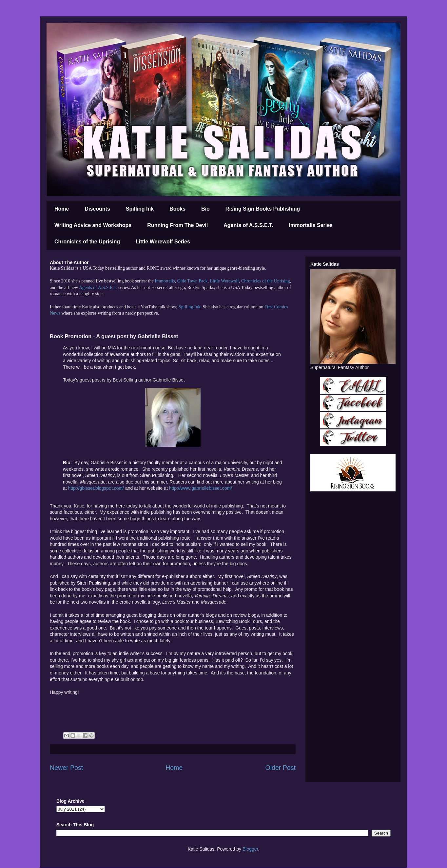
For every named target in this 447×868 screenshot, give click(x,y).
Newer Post (66, 768)
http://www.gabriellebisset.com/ (201, 488)
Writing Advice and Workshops (93, 225)
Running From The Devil (177, 225)
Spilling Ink (140, 209)
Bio (205, 209)
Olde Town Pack (193, 281)
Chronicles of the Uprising (87, 242)
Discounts (97, 209)
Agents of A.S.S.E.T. (248, 225)
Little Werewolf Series (163, 242)
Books (177, 209)
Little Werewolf (224, 281)
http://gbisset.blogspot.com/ (96, 488)
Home (62, 209)
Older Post (280, 768)
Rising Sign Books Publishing (263, 209)
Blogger (250, 849)
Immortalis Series (311, 225)
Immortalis (165, 281)
